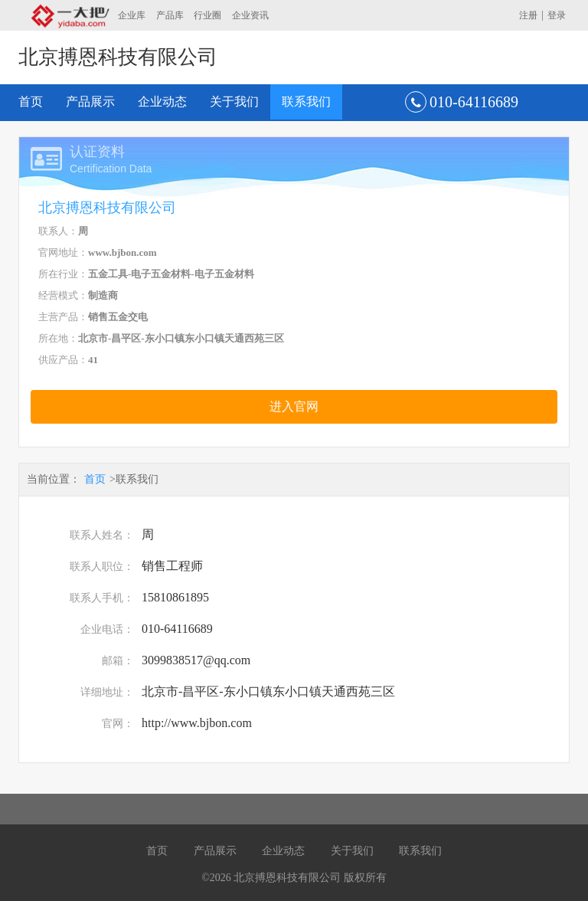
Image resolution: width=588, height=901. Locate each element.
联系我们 (306, 102)
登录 (557, 15)
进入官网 (294, 406)
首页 (31, 102)
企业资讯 (250, 15)
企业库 (132, 15)
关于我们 (234, 102)
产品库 (170, 15)
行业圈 (207, 15)
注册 (528, 15)
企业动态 (162, 102)
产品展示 (90, 102)
